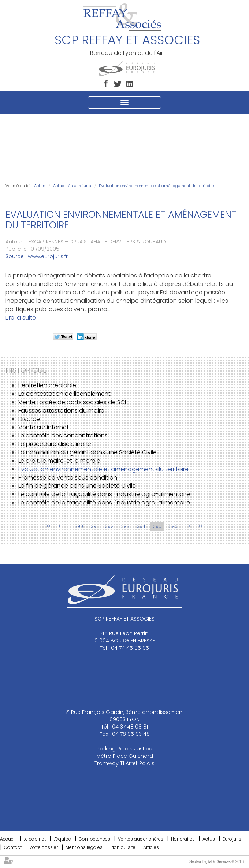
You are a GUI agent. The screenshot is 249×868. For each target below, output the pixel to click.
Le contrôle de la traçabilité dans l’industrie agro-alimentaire (104, 502)
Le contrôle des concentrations (63, 435)
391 (94, 526)
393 (125, 526)
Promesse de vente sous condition (68, 478)
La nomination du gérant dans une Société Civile (88, 452)
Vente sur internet (44, 427)
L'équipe (62, 839)
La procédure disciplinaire (55, 444)
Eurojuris (232, 839)
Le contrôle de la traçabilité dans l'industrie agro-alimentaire (104, 494)
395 (157, 526)
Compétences (94, 839)
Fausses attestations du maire (61, 411)
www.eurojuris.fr (48, 256)
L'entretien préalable (47, 385)
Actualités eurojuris (72, 186)
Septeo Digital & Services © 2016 (216, 862)
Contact (13, 847)
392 (109, 526)
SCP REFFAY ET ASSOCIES (127, 40)
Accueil (8, 839)
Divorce (29, 419)
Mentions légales (84, 847)
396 (173, 526)
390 (79, 526)
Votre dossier (44, 847)
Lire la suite (21, 318)
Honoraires (183, 839)
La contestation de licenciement (64, 394)
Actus (40, 186)
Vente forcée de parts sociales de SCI (72, 402)
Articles (151, 847)
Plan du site (123, 847)
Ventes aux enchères (141, 839)
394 (141, 526)
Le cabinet (35, 839)
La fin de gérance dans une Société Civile (77, 486)
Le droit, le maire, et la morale (59, 461)
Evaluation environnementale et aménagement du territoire (156, 186)
